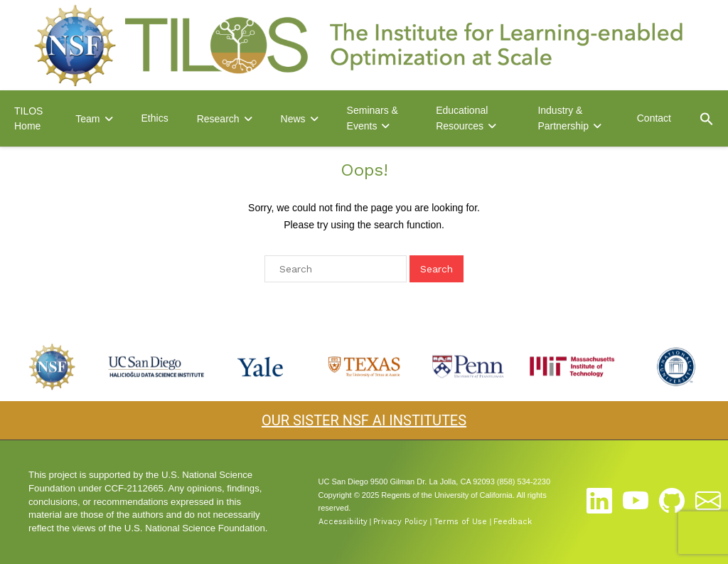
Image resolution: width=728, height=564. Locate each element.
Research (218, 119)
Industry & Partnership (563, 118)
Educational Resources (462, 118)
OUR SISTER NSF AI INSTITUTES (364, 420)
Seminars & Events (373, 118)
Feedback (513, 522)
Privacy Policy (400, 522)
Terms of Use (460, 522)
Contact (654, 118)
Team (87, 119)
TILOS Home (28, 118)
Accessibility (343, 522)
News (293, 119)
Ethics (155, 118)
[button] (707, 119)
